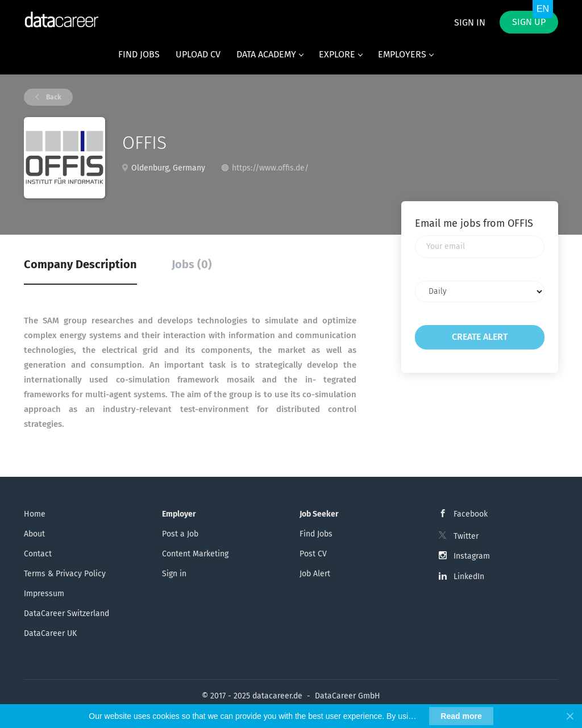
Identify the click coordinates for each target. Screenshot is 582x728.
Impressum (44, 594)
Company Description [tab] (80, 264)
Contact (38, 554)
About (34, 534)
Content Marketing (195, 554)
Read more (461, 716)
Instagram (472, 556)
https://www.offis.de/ (270, 168)
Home (35, 514)
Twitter (466, 536)
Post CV (313, 554)
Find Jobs (316, 534)
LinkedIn (469, 577)
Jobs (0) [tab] (192, 264)
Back (53, 97)
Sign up (529, 22)
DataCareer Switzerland (66, 613)
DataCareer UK (50, 633)
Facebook (471, 514)
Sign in (470, 22)
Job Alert (315, 574)
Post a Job (180, 534)
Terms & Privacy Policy (65, 574)
